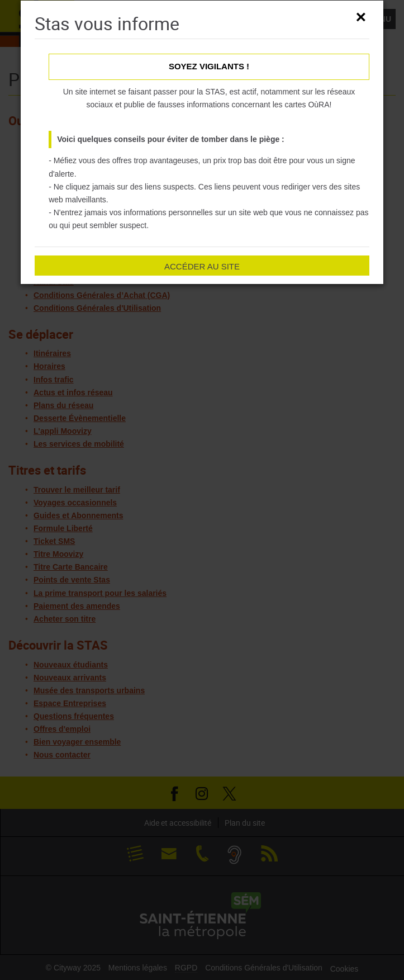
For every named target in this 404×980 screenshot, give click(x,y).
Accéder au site (202, 266)
